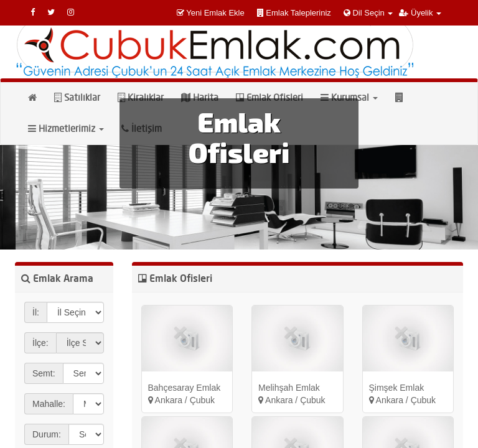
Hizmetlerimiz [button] (66, 128)
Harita (200, 97)
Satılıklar (77, 97)
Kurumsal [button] (349, 97)
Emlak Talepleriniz (298, 13)
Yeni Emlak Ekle (215, 13)
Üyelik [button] (420, 13)
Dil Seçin (368, 13)
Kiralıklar (141, 97)
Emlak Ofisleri (269, 97)
